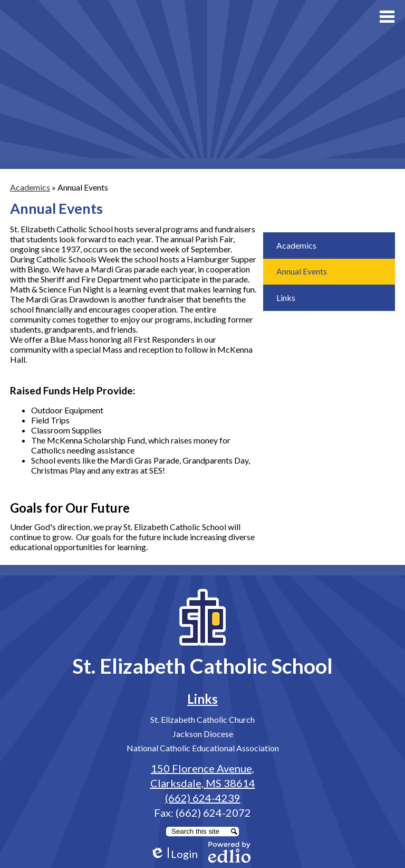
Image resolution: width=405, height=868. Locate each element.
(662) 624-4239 (203, 798)
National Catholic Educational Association (203, 748)
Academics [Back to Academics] (30, 187)
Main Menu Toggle (387, 17)
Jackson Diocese (203, 734)
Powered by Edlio (229, 852)
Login (174, 854)
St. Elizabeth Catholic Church (202, 719)
